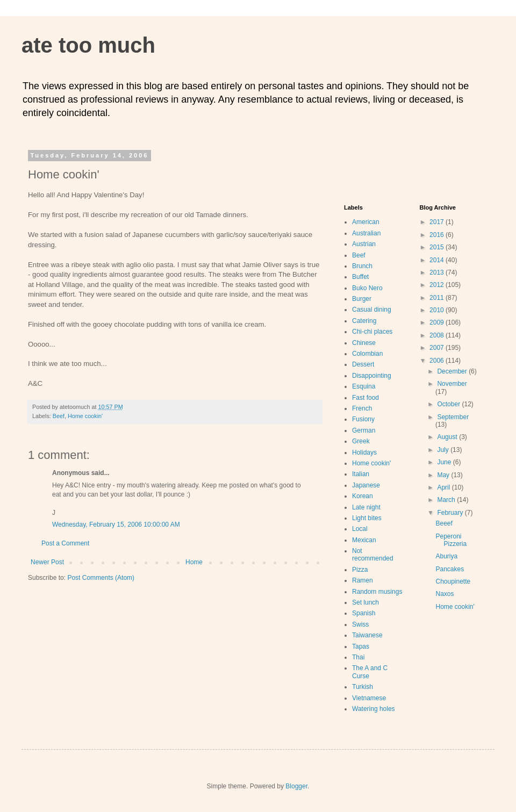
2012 (438, 285)
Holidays (364, 452)
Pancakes (450, 569)
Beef (59, 416)
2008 (438, 335)
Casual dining (372, 310)
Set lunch (365, 602)
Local (360, 529)
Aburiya (446, 556)
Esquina (364, 386)
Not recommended (373, 555)
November (452, 384)
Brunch (362, 266)
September (453, 417)
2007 (438, 348)
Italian (361, 474)
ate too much (88, 45)
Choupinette (453, 581)
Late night (366, 507)
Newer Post (47, 562)
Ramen (363, 580)
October (449, 404)
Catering (364, 321)
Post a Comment (65, 543)
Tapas (361, 646)
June (445, 462)
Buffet (360, 277)
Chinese (364, 343)
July (444, 450)
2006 (438, 361)
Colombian (367, 354)
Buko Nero (367, 288)
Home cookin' (85, 416)
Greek (361, 441)
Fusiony (363, 419)
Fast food (365, 398)
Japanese (366, 485)
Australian (366, 233)
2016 (438, 235)
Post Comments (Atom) (101, 578)
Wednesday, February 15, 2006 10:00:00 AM (116, 524)
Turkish (363, 687)
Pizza (360, 570)
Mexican (364, 540)
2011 (438, 298)
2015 (438, 247)
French (362, 408)
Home (194, 562)
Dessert (363, 364)
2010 (438, 310)
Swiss (360, 624)
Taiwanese (367, 635)
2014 (438, 260)
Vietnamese (369, 698)
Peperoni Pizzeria (451, 540)
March (447, 500)
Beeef (444, 523)
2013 (438, 272)
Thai (358, 657)
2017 (438, 222)
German (364, 430)
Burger (362, 299)
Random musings (377, 592)
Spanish (364, 613)
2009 (438, 322)
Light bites (367, 518)
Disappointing (372, 376)
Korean (363, 496)
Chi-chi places (372, 332)
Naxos (445, 594)
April (444, 487)
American (366, 222)
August (448, 437)
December (453, 371)
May (444, 475)
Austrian (364, 244)
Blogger (296, 786)
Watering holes (374, 709)
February (451, 513)
